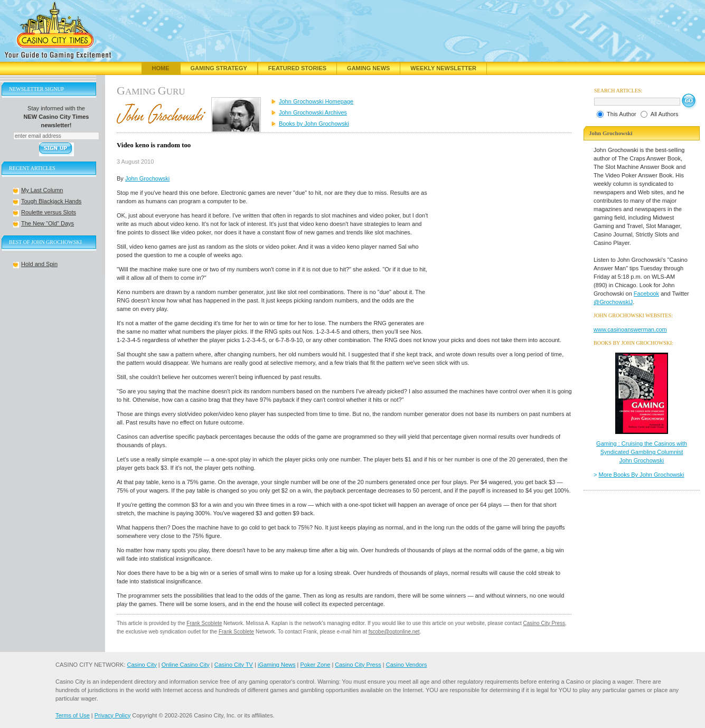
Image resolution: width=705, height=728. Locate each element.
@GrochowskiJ (613, 302)
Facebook (646, 294)
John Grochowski (147, 178)
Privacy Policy (112, 715)
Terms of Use (73, 715)
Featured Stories (297, 68)
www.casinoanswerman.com (630, 329)
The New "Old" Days (48, 223)
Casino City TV (234, 665)
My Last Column (42, 190)
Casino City (142, 665)
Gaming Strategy (219, 68)
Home (161, 68)
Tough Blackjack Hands (51, 201)
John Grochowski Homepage (316, 101)
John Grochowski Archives (313, 112)
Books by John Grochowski (314, 124)
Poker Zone (315, 665)
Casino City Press (544, 623)
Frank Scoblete (204, 623)
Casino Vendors (407, 665)
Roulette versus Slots (49, 212)
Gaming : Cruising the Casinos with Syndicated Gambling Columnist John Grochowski (642, 452)
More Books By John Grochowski (642, 475)
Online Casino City (186, 665)
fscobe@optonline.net (394, 632)
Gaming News (368, 68)
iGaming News (277, 665)
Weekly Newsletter (443, 68)
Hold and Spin (39, 264)
